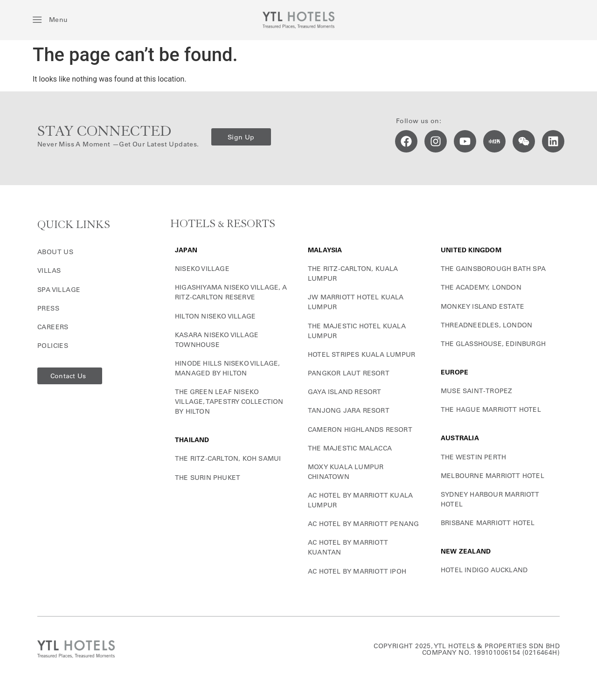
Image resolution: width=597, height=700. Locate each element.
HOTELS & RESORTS (223, 224)
